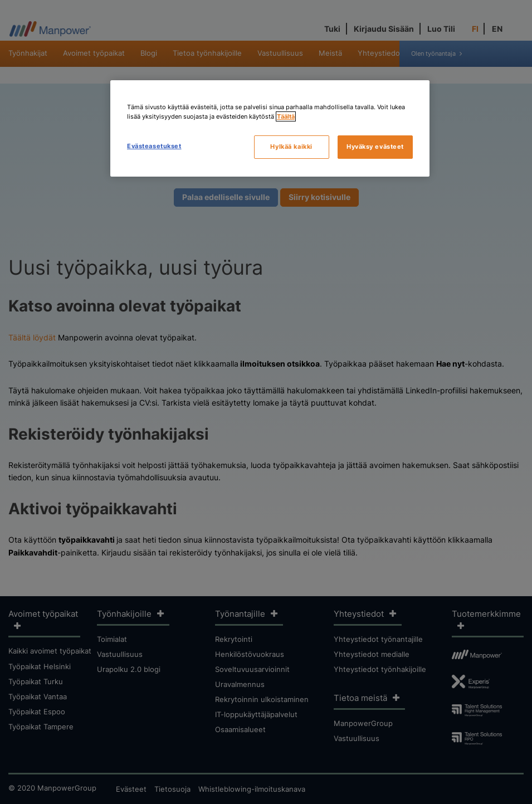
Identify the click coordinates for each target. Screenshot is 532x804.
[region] (270, 128)
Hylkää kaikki (291, 147)
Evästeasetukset (154, 146)
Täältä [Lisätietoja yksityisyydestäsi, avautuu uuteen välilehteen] (286, 116)
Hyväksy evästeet (375, 147)
